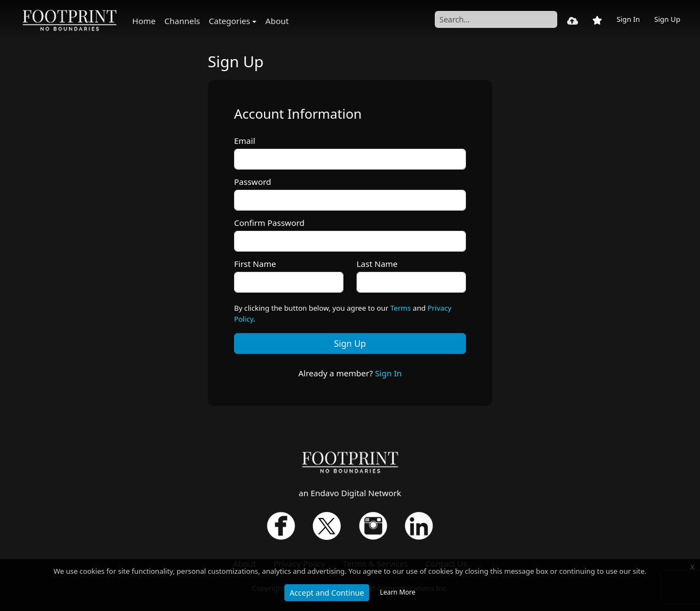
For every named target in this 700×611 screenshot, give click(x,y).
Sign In (628, 19)
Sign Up (667, 19)
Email (245, 141)
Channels (182, 21)
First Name (255, 264)
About (277, 21)
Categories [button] (230, 21)
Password (253, 182)
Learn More (398, 592)
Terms (401, 308)
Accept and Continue (326, 593)
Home (144, 21)
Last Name (377, 264)
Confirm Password (269, 223)
